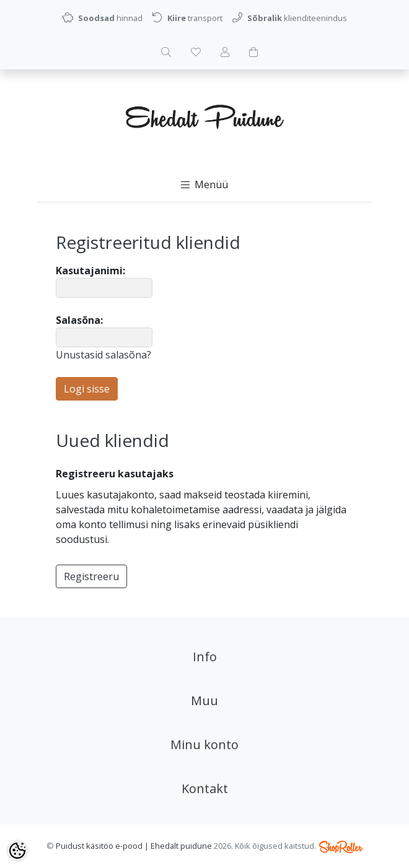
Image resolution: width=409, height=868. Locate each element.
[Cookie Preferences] (17, 851)
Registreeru (91, 576)
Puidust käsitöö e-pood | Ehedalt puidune (134, 846)
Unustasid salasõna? (103, 355)
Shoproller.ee (341, 847)
